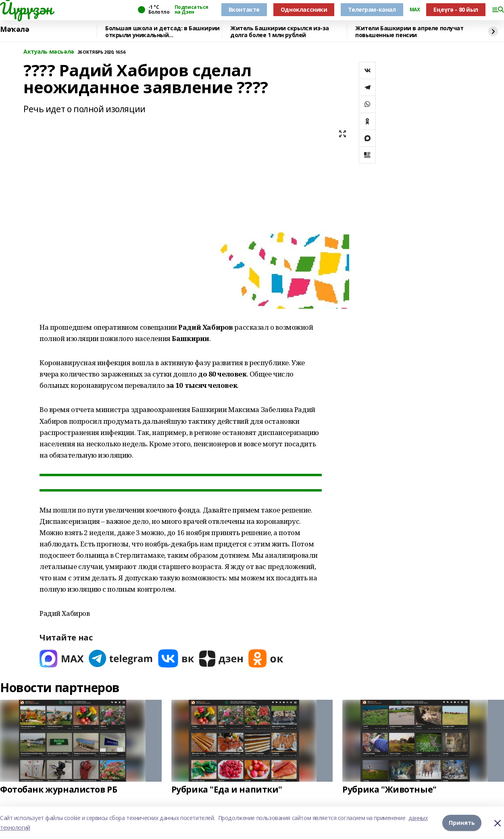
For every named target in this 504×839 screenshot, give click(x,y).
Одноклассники (304, 9)
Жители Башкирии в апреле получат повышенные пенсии (409, 32)
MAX (415, 10)
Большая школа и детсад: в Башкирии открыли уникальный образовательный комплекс (162, 32)
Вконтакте (244, 9)
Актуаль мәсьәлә (49, 52)
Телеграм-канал (372, 9)
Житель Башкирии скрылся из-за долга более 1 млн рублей (280, 32)
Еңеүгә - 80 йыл (456, 9)
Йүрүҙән (26, 8)
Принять (462, 823)
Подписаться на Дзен (192, 10)
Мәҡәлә (15, 29)
